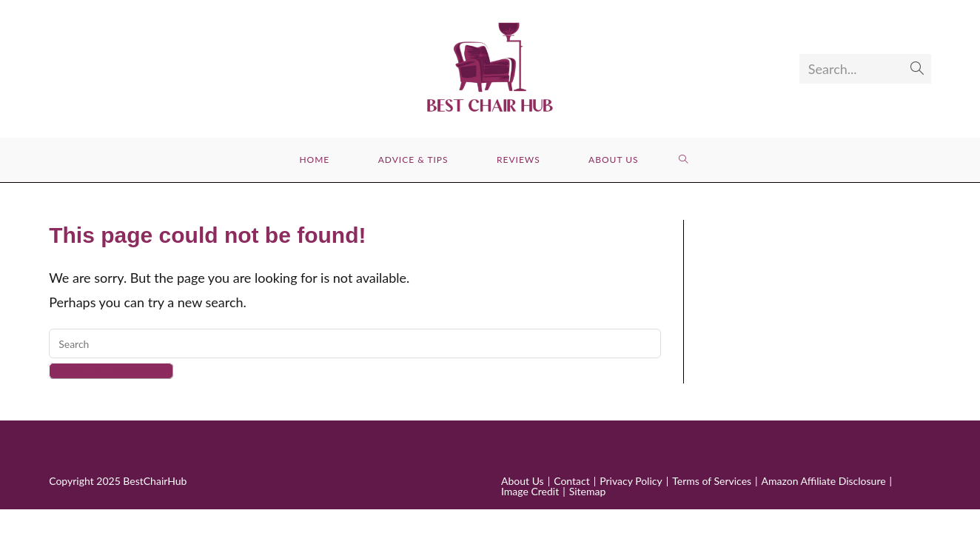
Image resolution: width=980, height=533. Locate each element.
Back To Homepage (111, 371)
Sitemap (588, 491)
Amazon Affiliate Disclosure (824, 481)
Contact (572, 481)
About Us (523, 481)
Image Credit (530, 491)
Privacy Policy (631, 481)
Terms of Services (712, 481)
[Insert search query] (355, 343)
